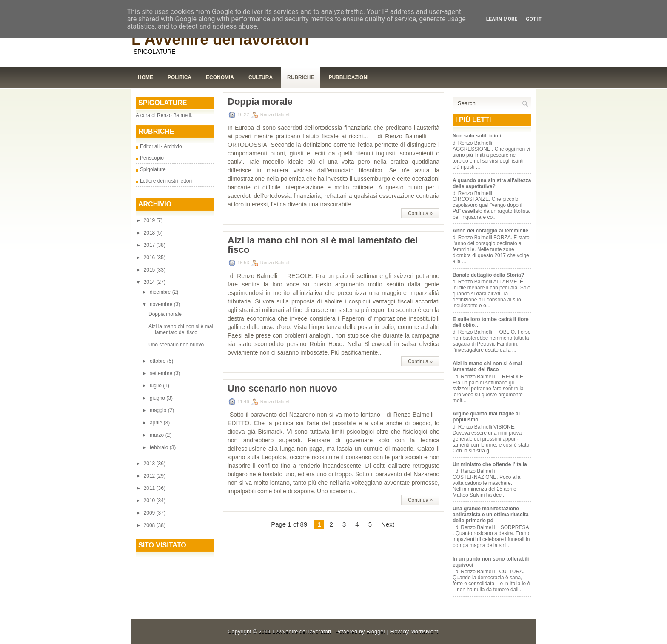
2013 (150, 464)
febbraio (160, 447)
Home (145, 77)
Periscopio (152, 158)
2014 (150, 282)
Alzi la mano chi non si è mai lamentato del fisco (181, 329)
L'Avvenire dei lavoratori (220, 39)
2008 (150, 525)
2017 (150, 245)
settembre (162, 373)
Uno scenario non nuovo (176, 345)
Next (388, 524)
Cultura (261, 77)
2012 (150, 476)
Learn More (502, 19)
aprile (157, 423)
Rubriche (301, 77)
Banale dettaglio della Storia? (488, 275)
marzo (158, 435)
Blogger (376, 631)
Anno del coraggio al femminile (490, 231)
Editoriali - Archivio (161, 146)
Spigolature (153, 169)
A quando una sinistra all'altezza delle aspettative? (492, 183)
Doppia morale (165, 314)
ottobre (158, 361)
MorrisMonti (425, 631)
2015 (150, 270)
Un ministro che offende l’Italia (490, 464)
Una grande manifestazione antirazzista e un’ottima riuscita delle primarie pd (491, 515)
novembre (162, 304)
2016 (150, 258)
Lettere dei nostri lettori (166, 181)
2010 (150, 501)
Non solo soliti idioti (477, 136)
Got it (534, 19)
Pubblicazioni (348, 77)
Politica (180, 77)
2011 (150, 488)
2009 (150, 513)
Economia (220, 77)
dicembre (161, 292)
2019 (150, 220)
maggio (159, 410)
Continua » (420, 213)
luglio (156, 386)
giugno (158, 398)
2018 (150, 233)
